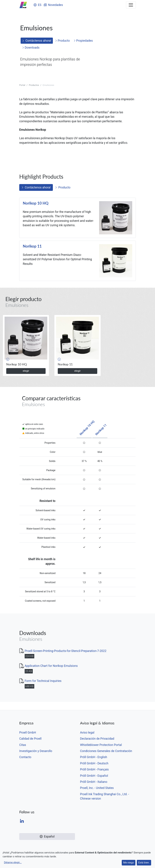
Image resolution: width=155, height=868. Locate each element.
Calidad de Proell (30, 739)
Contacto (25, 757)
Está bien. (144, 863)
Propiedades (83, 41)
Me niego (129, 863)
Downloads (31, 48)
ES (37, 5)
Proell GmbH (28, 733)
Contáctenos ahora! (37, 41)
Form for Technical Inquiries (43, 681)
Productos (34, 85)
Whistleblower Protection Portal (101, 745)
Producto (62, 41)
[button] (8, 359)
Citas (23, 745)
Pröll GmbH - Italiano (94, 782)
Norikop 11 (32, 246)
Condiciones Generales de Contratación (106, 751)
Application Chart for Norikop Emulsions (51, 666)
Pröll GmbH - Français (94, 769)
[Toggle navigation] (131, 5)
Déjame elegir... (13, 862)
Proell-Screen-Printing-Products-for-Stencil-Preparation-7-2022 (66, 651)
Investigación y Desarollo (36, 751)
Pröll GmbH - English (94, 757)
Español (47, 837)
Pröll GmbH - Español (94, 776)
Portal (22, 85)
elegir (26, 371)
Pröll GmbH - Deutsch (94, 763)
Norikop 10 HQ (36, 203)
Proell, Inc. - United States (97, 788)
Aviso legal (87, 733)
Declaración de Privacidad (97, 739)
